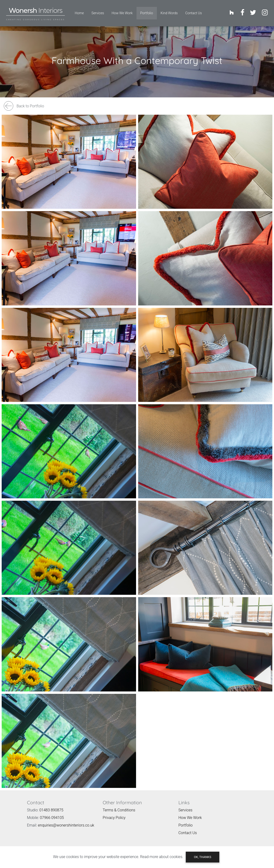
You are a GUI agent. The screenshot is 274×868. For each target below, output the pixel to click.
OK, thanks (202, 857)
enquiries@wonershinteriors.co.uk (66, 821)
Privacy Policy (114, 814)
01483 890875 (51, 806)
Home (79, 11)
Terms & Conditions (119, 806)
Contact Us (194, 11)
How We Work (122, 11)
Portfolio (149, 11)
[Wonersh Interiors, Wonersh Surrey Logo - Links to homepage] (35, 11)
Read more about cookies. (162, 857)
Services (98, 11)
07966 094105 (52, 814)
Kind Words (169, 11)
